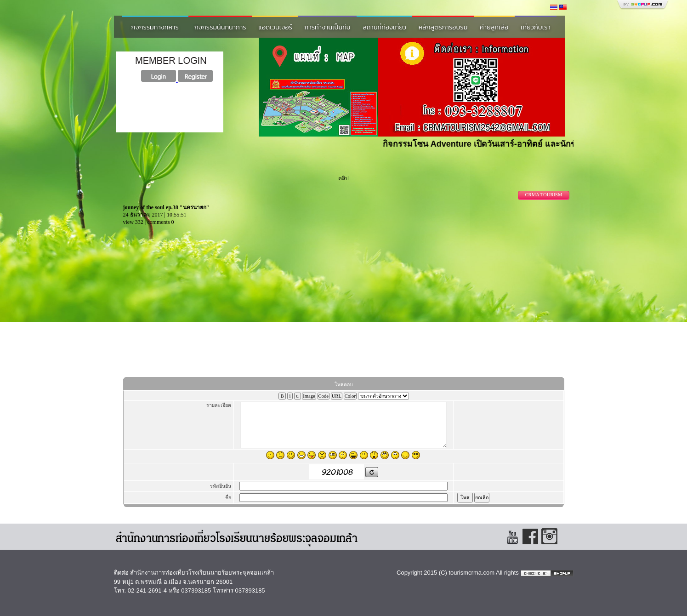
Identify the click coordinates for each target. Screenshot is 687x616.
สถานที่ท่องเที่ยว (384, 27)
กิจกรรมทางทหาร (155, 27)
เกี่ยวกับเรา (536, 27)
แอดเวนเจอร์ (275, 27)
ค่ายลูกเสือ (494, 27)
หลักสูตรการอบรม (443, 27)
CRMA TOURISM (543, 195)
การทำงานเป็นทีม (328, 27)
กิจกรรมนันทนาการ (220, 27)
